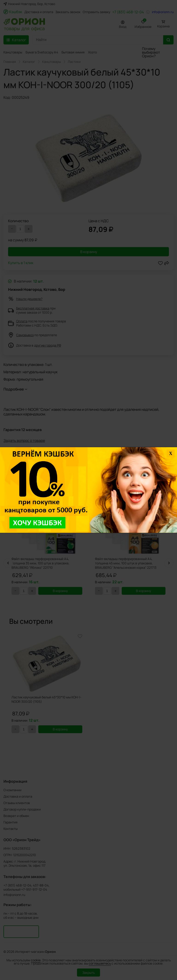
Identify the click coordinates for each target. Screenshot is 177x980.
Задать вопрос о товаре (24, 440)
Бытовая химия (73, 52)
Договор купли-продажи (22, 809)
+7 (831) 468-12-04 (128, 12)
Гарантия (10, 822)
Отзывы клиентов (17, 803)
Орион (50, 952)
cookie (36, 960)
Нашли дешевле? (29, 299)
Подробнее (14, 389)
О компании (12, 790)
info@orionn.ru (163, 12)
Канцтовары (13, 52)
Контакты (10, 829)
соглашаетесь (100, 963)
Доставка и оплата (39, 12)
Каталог (29, 62)
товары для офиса (24, 28)
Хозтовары (96, 52)
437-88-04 (41, 885)
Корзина (163, 26)
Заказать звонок (68, 12)
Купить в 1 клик (21, 263)
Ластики (74, 62)
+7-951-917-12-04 (34, 890)
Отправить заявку (96, 12)
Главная (10, 62)
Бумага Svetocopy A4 (42, 52)
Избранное (143, 24)
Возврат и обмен (16, 816)
